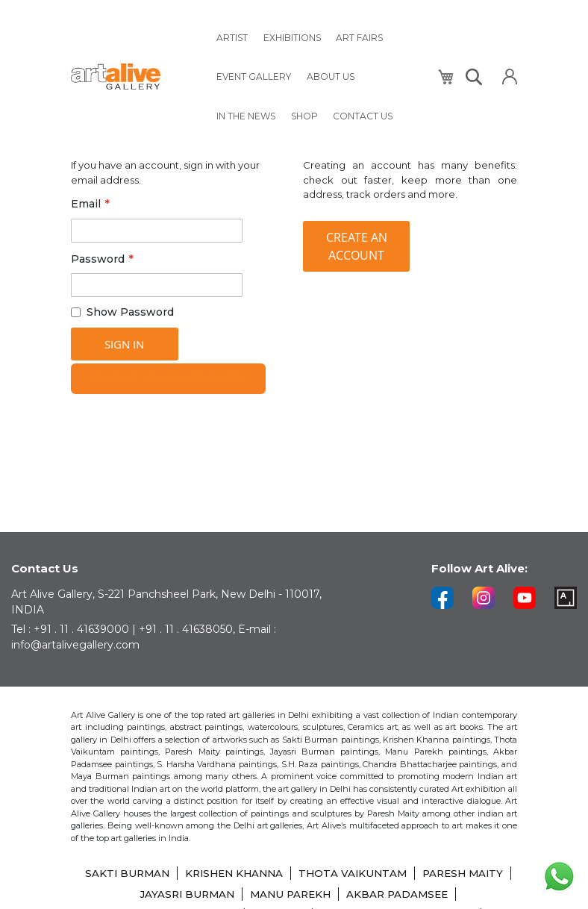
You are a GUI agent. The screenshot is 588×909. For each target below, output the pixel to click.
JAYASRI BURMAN (234, 894)
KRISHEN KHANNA (282, 873)
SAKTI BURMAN (171, 873)
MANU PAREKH (341, 894)
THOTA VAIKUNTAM (405, 873)
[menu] (318, 71)
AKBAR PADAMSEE (452, 894)
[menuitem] (231, 35)
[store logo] (134, 71)
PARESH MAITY (126, 894)
